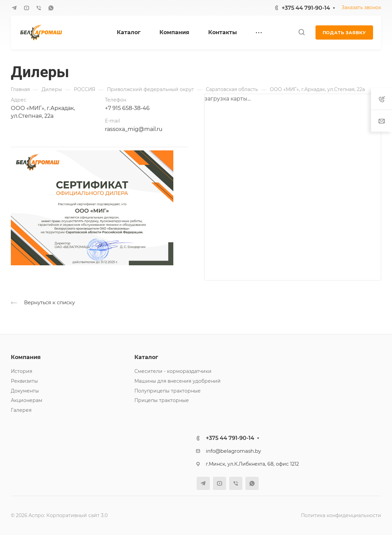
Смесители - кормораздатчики (173, 371)
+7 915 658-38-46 (127, 108)
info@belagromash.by (233, 451)
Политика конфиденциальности (341, 515)
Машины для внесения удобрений (178, 381)
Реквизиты (24, 381)
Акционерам (27, 400)
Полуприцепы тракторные (168, 391)
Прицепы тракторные (162, 400)
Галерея (21, 410)
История (21, 371)
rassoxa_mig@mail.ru (134, 129)
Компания (26, 357)
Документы (25, 391)
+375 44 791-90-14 (306, 8)
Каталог (146, 357)
